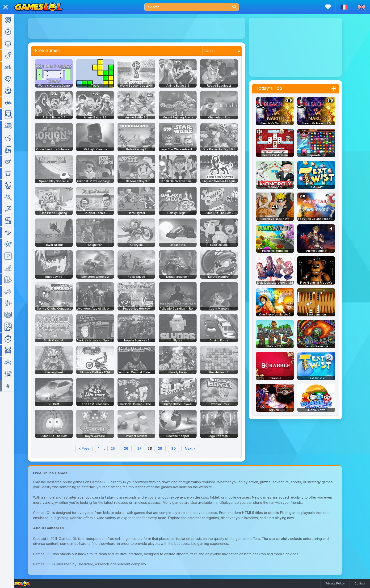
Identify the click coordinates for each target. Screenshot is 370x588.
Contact (360, 583)
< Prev (91, 448)
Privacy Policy (335, 583)
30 (180, 448)
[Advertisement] (143, 28)
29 (167, 448)
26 (133, 448)
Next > (197, 448)
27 (146, 448)
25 (120, 448)
